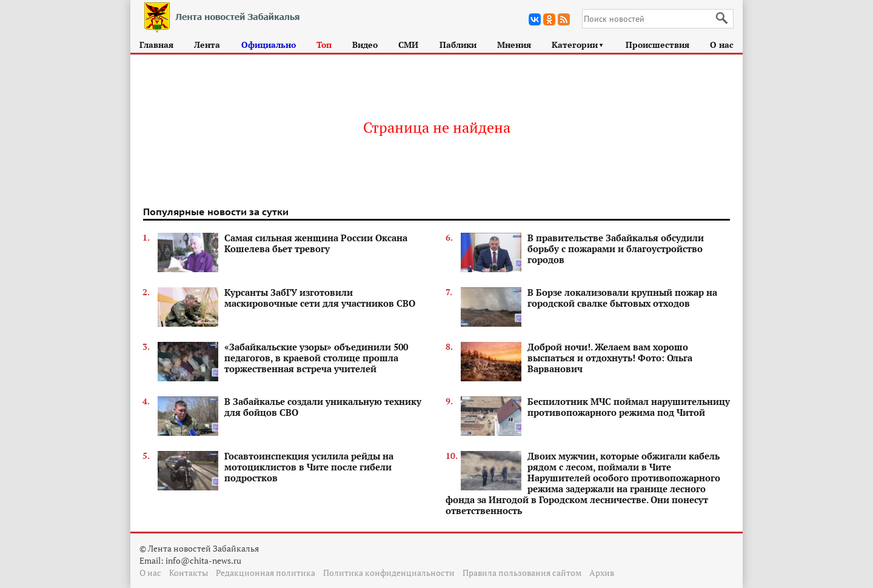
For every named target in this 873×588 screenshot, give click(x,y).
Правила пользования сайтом (522, 573)
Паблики (458, 45)
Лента (207, 45)
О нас (722, 45)
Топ (324, 45)
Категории (578, 45)
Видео (365, 45)
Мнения (514, 45)
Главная (156, 45)
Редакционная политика (266, 573)
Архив (602, 573)
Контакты (189, 573)
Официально (269, 45)
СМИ (408, 45)
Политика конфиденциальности (389, 573)
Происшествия (657, 45)
